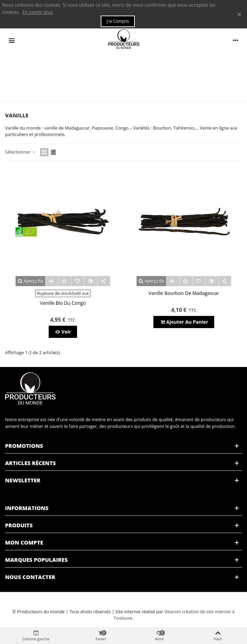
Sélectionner (21, 152)
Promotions (24, 446)
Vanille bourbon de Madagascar (184, 293)
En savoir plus (38, 12)
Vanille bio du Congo (63, 303)
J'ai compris (118, 21)
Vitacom (172, 612)
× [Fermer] (239, 14)
